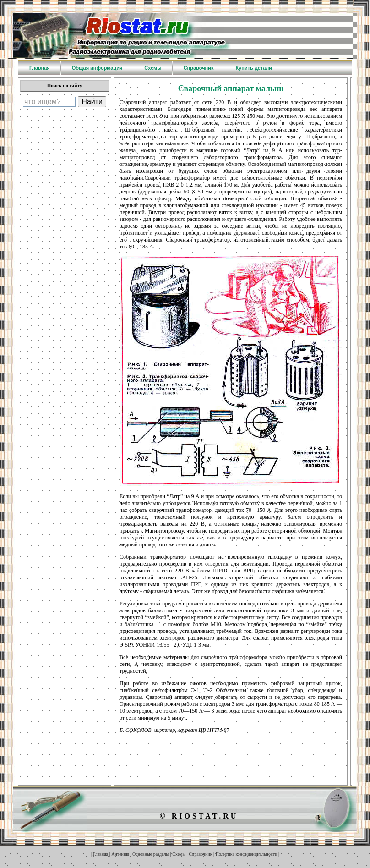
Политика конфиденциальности (247, 854)
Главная (101, 854)
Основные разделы (151, 854)
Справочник (200, 854)
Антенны (120, 854)
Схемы (179, 854)
